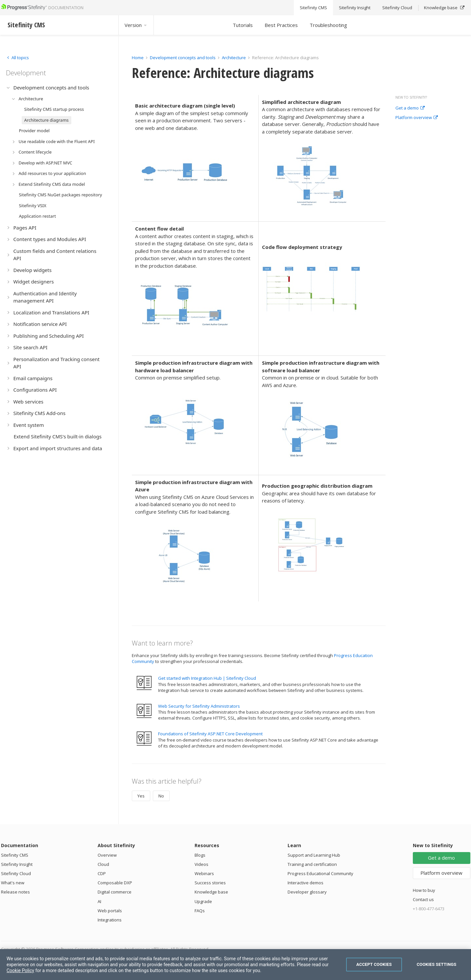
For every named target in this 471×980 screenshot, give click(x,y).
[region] (235, 965)
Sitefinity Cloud (16, 873)
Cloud (103, 864)
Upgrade (203, 901)
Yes (141, 796)
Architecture (234, 58)
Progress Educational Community (320, 873)
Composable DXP (115, 883)
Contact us (423, 899)
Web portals (110, 911)
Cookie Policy (20, 970)
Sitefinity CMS (15, 855)
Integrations (110, 920)
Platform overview (417, 118)
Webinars (204, 873)
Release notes (15, 892)
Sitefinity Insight (17, 864)
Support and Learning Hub (314, 855)
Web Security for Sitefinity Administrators (199, 706)
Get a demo (410, 108)
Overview (107, 855)
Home (138, 58)
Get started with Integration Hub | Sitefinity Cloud (207, 678)
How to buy (424, 890)
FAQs (200, 911)
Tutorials (243, 25)
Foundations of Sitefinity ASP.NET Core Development (210, 734)
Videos (201, 864)
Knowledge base (211, 892)
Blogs (200, 855)
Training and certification (312, 864)
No (161, 796)
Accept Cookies (374, 964)
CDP (102, 873)
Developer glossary (307, 892)
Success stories (210, 883)
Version (136, 25)
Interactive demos (306, 883)
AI (99, 901)
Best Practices (281, 25)
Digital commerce (115, 892)
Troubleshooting (328, 25)
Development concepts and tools (183, 58)
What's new (13, 883)
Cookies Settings (437, 964)
